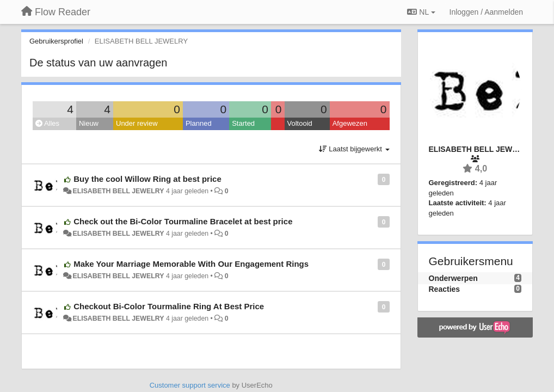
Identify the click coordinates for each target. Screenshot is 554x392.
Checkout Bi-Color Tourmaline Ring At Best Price (169, 306)
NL (421, 12)
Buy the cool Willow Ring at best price (147, 179)
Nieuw (89, 123)
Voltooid (300, 123)
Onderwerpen (453, 278)
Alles (47, 123)
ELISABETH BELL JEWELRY (118, 191)
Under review (137, 123)
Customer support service (190, 385)
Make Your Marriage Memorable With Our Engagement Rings (191, 264)
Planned (199, 123)
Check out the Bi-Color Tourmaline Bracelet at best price (183, 221)
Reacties (445, 289)
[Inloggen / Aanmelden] (486, 12)
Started (243, 123)
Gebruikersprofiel (56, 41)
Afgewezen (350, 123)
